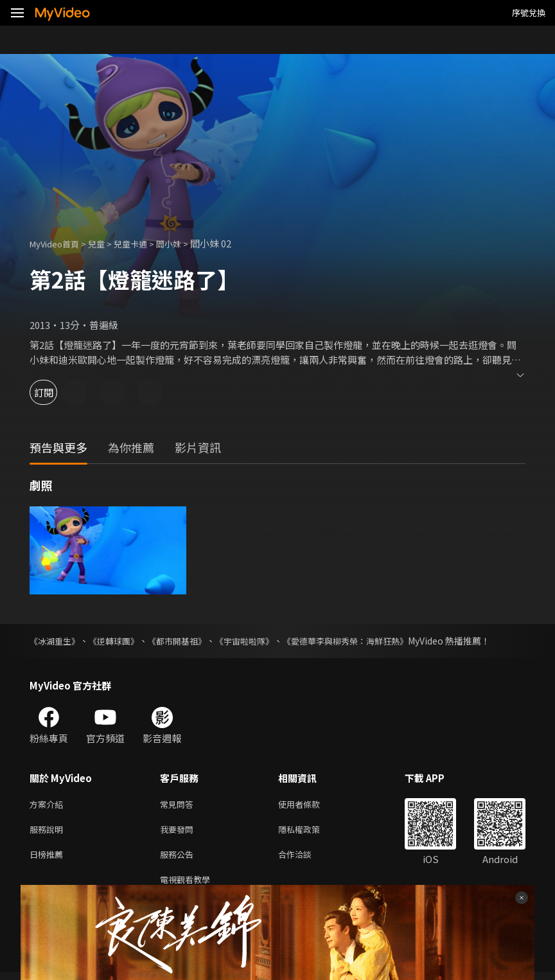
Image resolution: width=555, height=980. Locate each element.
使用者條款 (310, 805)
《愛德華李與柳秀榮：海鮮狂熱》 (367, 641)
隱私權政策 (310, 832)
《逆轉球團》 (119, 641)
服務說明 (49, 832)
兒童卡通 (145, 243)
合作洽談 (305, 859)
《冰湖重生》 (57, 641)
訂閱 (55, 392)
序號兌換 (529, 13)
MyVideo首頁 (59, 243)
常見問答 (179, 805)
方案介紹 (49, 805)
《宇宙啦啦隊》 (259, 641)
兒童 (107, 243)
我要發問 (179, 832)
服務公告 (179, 859)
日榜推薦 (49, 859)
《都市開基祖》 (187, 641)
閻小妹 (187, 243)
